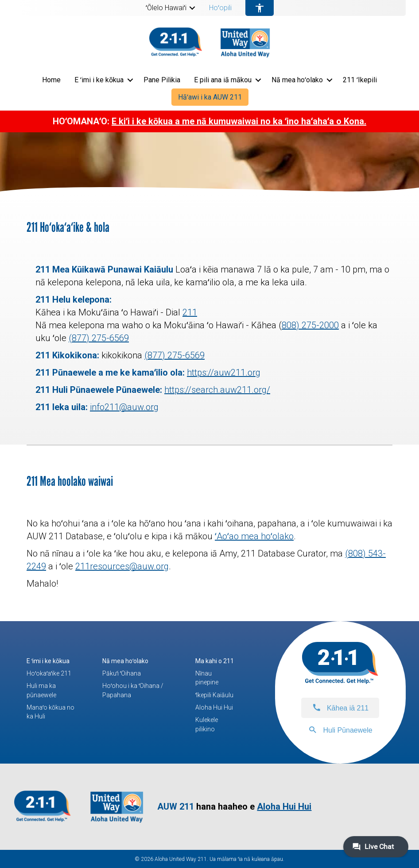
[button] (192, 8)
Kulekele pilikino (207, 724)
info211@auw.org (124, 407)
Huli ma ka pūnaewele (41, 690)
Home (51, 80)
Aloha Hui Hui (214, 707)
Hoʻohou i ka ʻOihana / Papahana (133, 690)
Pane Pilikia (162, 80)
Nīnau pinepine (207, 678)
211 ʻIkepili (360, 80)
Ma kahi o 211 (215, 661)
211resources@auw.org (122, 566)
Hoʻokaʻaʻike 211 (49, 673)
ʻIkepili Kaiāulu (214, 695)
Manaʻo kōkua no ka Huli (50, 712)
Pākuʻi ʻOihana (122, 673)
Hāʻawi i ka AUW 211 (210, 97)
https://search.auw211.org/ (217, 390)
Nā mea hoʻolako (297, 80)
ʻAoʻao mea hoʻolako (254, 536)
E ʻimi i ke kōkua (99, 80)
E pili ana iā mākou (223, 80)
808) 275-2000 (310, 325)
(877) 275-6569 (99, 338)
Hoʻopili (220, 8)
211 (190, 312)
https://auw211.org (224, 373)
